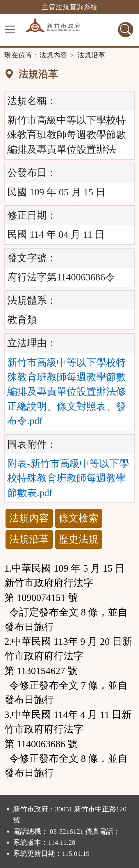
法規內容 (53, 55)
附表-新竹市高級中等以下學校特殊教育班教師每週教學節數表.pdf (68, 478)
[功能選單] (10, 29)
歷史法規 (79, 539)
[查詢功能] (126, 30)
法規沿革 (29, 539)
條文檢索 (79, 518)
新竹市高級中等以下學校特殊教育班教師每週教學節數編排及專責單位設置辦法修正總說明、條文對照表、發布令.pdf (67, 392)
